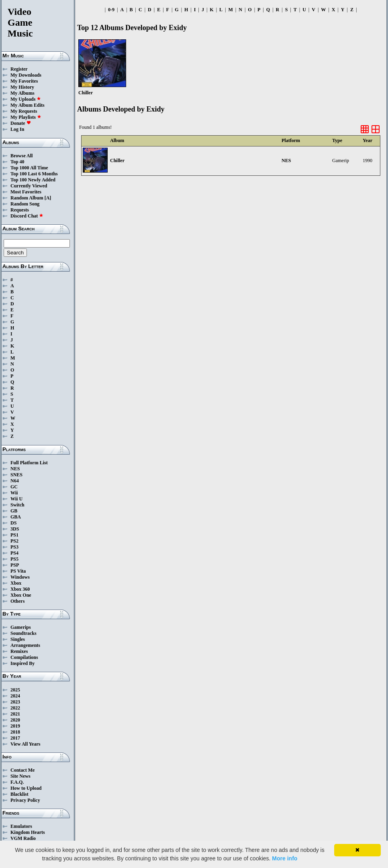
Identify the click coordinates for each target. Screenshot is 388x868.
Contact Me (22, 770)
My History (22, 87)
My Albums (22, 93)
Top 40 (17, 162)
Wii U (16, 499)
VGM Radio (23, 838)
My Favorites (24, 81)
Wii (14, 493)
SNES (16, 475)
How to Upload (26, 788)
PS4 (14, 553)
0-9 (111, 10)
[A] (48, 198)
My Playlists (26, 117)
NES (15, 469)
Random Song (25, 204)
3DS (15, 529)
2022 (15, 708)
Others (17, 601)
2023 (15, 702)
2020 (15, 720)
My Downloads (26, 75)
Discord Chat (27, 216)
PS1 (14, 535)
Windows (20, 577)
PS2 (14, 541)
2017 (15, 738)
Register (19, 69)
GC (14, 487)
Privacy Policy (25, 800)
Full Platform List (29, 463)
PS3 (14, 547)
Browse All (21, 156)
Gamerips (21, 627)
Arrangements (25, 645)
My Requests (24, 111)
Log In (17, 129)
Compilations (24, 657)
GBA (16, 517)
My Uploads (26, 99)
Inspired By (22, 663)
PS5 (14, 559)
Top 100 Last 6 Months (34, 174)
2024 (15, 696)
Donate (21, 123)
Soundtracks (23, 633)
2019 (15, 726)
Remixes (19, 651)
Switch (17, 505)
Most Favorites (26, 192)
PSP (15, 565)
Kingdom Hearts (28, 832)
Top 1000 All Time (29, 168)
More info (285, 858)
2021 (15, 714)
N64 (15, 481)
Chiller (117, 161)
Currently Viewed (29, 186)
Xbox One (21, 595)
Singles (18, 639)
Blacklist (19, 794)
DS (13, 523)
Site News (20, 776)
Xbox (16, 583)
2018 (15, 732)
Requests (20, 210)
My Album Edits (28, 105)
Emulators (21, 826)
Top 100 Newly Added (33, 180)
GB (14, 511)
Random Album (27, 198)
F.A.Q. (17, 782)
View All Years (25, 744)
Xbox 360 (20, 589)
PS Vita (18, 571)
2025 (15, 690)
